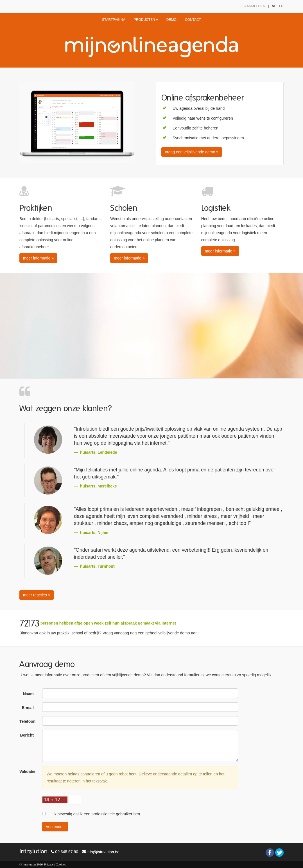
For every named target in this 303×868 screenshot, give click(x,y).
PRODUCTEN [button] (146, 20)
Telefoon (27, 721)
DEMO (171, 20)
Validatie (27, 771)
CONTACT (193, 20)
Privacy (49, 864)
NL (274, 6)
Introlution (29, 864)
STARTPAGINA (114, 20)
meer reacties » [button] (37, 595)
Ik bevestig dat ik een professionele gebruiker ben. (97, 814)
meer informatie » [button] (38, 258)
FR (281, 6)
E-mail (28, 708)
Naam (28, 694)
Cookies (61, 864)
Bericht (27, 735)
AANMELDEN (255, 6)
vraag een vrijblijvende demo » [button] (192, 152)
